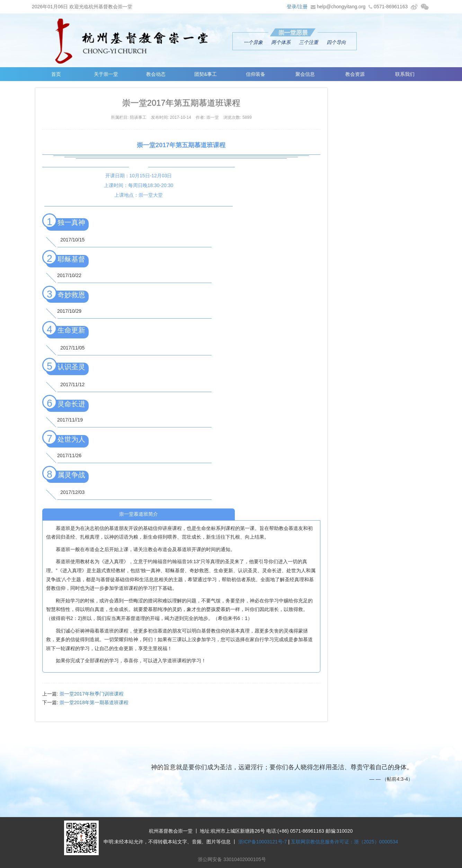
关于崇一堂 (106, 74)
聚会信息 (305, 74)
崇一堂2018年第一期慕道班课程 (94, 702)
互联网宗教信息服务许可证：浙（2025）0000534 (345, 842)
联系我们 (405, 74)
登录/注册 (297, 7)
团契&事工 (206, 74)
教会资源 (355, 74)
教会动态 (156, 74)
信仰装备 (256, 74)
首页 (56, 74)
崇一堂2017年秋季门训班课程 (92, 694)
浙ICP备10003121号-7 (263, 842)
